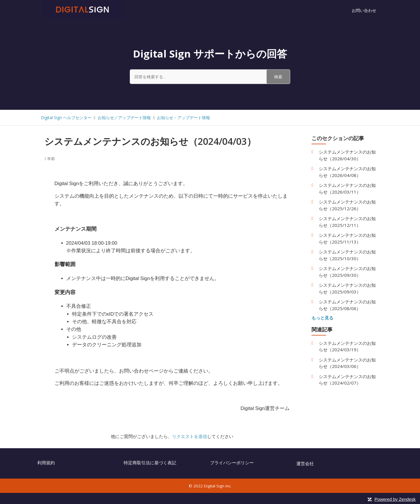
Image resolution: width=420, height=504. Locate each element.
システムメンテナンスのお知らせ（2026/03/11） (347, 188)
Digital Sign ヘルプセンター (66, 118)
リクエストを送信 (190, 436)
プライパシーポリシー (232, 463)
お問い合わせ (364, 10)
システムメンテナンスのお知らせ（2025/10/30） (347, 255)
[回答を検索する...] (210, 77)
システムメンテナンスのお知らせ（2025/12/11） (347, 222)
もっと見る (322, 318)
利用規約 (46, 463)
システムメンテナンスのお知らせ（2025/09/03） (347, 288)
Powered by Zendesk (395, 499)
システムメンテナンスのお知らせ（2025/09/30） (347, 272)
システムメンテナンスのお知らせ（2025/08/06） (347, 305)
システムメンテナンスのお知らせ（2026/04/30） (347, 155)
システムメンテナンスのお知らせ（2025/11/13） (347, 238)
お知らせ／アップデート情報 (124, 118)
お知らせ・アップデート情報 (183, 118)
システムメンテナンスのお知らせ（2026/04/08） (347, 172)
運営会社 (305, 463)
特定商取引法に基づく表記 (150, 463)
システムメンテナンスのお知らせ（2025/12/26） (347, 205)
